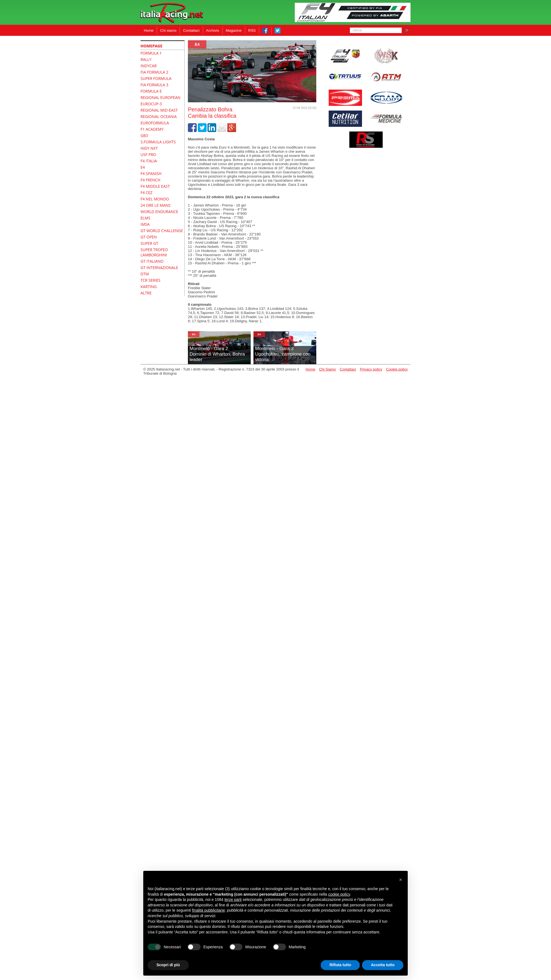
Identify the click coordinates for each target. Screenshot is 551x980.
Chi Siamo (327, 369)
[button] (401, 880)
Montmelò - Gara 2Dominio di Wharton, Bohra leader (217, 354)
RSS (252, 30)
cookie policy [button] (339, 894)
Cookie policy (397, 369)
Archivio (213, 30)
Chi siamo (168, 30)
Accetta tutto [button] (383, 965)
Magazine (234, 30)
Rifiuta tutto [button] (340, 965)
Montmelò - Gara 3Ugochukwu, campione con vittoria (283, 354)
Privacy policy (371, 369)
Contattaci (191, 30)
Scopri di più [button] (168, 965)
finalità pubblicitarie (208, 910)
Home (149, 30)
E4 (197, 44)
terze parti (233, 900)
